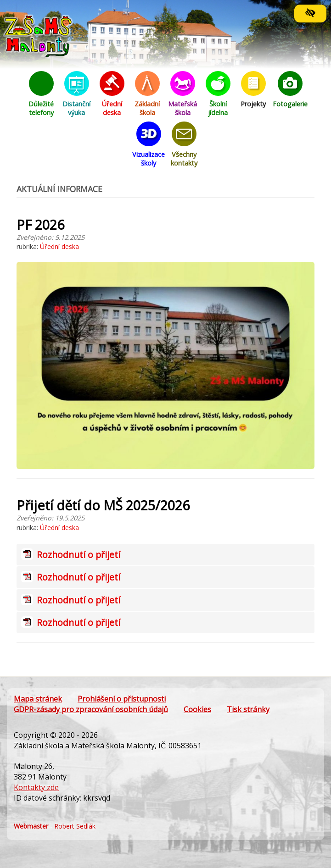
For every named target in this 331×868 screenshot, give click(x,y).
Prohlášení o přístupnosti (122, 699)
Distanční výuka (77, 94)
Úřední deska (112, 94)
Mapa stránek (38, 699)
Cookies (197, 709)
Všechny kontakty (184, 144)
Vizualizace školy (149, 144)
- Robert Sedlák (55, 826)
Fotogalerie (290, 90)
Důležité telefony (41, 94)
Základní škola (147, 94)
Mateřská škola (183, 94)
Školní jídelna (218, 94)
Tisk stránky (248, 709)
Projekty (253, 90)
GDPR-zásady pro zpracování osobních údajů (91, 709)
